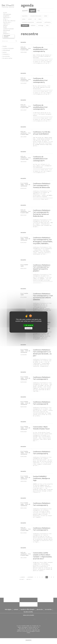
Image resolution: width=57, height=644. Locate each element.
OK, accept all (28, 325)
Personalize (28, 328)
